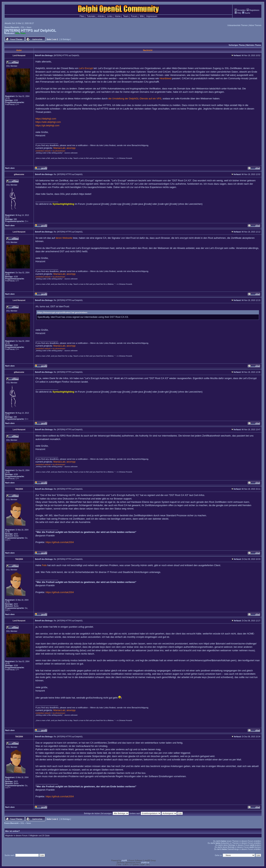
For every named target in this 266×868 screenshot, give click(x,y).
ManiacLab (59, 148)
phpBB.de (145, 863)
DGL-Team (21, 33)
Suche (246, 13)
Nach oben (10, 168)
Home (118, 16)
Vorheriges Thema (237, 45)
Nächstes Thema (254, 45)
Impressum (152, 16)
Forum (134, 16)
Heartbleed (166, 78)
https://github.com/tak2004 (60, 542)
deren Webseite (64, 238)
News (29, 27)
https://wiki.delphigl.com (48, 122)
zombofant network (43, 151)
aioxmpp (71, 148)
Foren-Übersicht (12, 27)
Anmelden (240, 10)
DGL (23, 27)
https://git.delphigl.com (47, 125)
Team (126, 16)
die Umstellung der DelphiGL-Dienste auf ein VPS (135, 99)
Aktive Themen (255, 25)
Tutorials (91, 16)
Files (82, 16)
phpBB (124, 861)
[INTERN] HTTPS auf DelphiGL (30, 30)
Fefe (44, 565)
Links (110, 16)
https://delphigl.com (46, 119)
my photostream (59, 151)
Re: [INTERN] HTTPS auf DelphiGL (68, 174)
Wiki (142, 16)
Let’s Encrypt (86, 68)
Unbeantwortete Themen (238, 25)
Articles (101, 16)
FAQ (238, 13)
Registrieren (253, 10)
